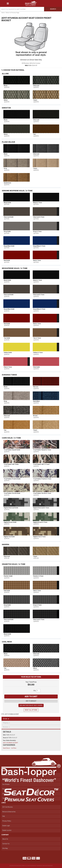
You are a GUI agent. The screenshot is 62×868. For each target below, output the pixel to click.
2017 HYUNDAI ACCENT (11, 743)
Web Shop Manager (48, 866)
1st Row (14, 748)
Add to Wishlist (31, 701)
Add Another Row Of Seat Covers (31, 705)
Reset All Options (31, 710)
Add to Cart (31, 696)
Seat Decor (6, 748)
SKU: (4, 735)
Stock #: (6, 738)
